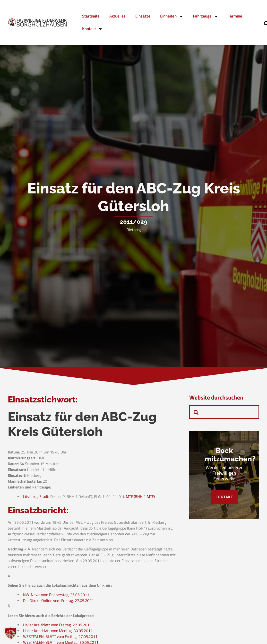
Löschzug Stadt (36, 498)
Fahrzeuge (206, 16)
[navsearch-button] (196, 412)
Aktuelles (117, 16)
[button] (11, 633)
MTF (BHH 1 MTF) (140, 498)
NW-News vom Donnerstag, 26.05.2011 (56, 596)
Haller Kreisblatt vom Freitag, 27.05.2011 (57, 627)
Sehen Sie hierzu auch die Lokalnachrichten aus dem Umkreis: (60, 587)
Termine (235, 16)
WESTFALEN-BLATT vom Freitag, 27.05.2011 (60, 638)
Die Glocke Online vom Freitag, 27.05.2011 (58, 602)
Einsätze (143, 16)
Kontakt (92, 29)
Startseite (91, 16)
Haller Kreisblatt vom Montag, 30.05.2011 (58, 632)
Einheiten (172, 16)
